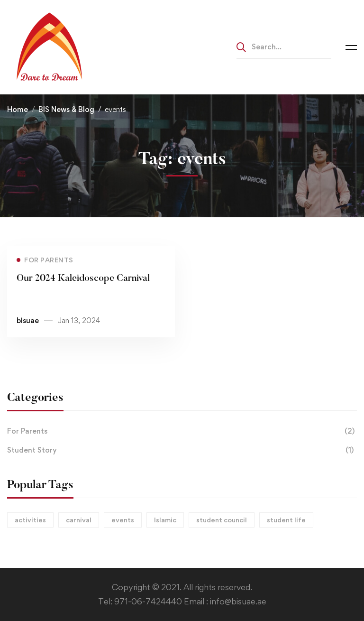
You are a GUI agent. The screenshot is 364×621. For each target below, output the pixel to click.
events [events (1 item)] (123, 520)
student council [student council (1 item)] (222, 520)
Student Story (182, 450)
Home (18, 109)
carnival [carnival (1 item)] (79, 520)
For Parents (182, 431)
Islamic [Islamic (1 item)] (165, 520)
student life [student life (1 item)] (286, 520)
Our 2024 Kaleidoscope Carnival (83, 278)
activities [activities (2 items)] (30, 520)
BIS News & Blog (66, 109)
